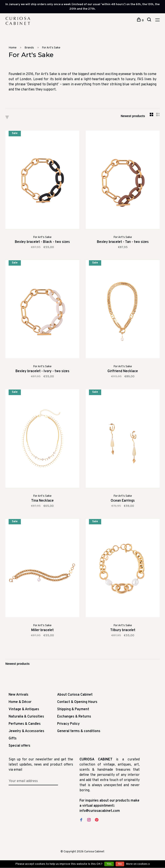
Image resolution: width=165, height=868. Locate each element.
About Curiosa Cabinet (75, 695)
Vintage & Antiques (24, 709)
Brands (29, 48)
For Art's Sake (51, 48)
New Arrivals (18, 695)
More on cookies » (138, 864)
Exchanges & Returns (74, 717)
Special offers (19, 746)
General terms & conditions (79, 731)
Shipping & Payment (73, 709)
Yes (109, 864)
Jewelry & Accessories (26, 731)
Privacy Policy (68, 724)
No (120, 864)
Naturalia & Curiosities (26, 717)
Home (13, 48)
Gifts (13, 739)
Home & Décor (20, 702)
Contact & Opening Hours (77, 702)
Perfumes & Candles (25, 724)
